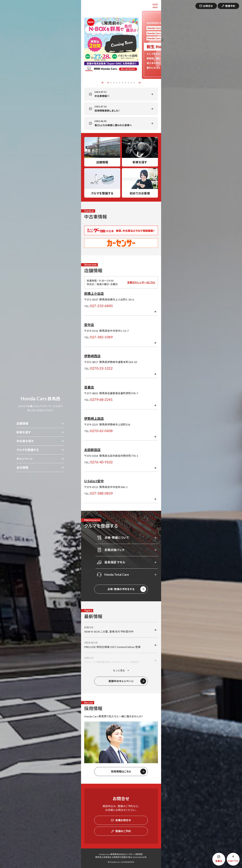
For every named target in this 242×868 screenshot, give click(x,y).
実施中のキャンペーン (121, 681)
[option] (111, 45)
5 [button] (120, 83)
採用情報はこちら (121, 771)
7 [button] (125, 83)
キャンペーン (25, 459)
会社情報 (22, 467)
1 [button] (108, 83)
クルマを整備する (28, 450)
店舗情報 (22, 423)
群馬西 (40, 399)
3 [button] (114, 83)
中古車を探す (25, 441)
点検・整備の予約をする (121, 589)
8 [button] (128, 83)
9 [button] (131, 83)
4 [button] (117, 83)
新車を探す (24, 432)
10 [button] (134, 83)
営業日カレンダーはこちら (141, 282)
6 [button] (123, 83)
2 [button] (111, 83)
